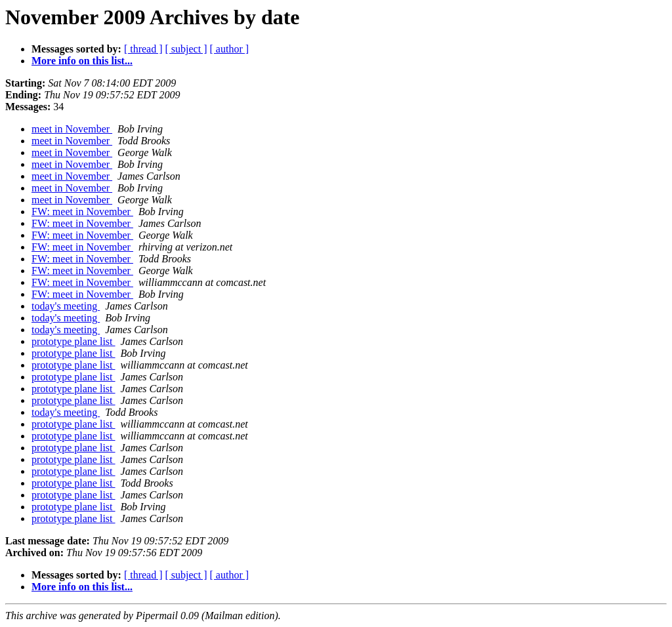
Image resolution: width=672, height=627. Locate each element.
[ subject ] (186, 49)
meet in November (72, 129)
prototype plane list (73, 341)
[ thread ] (143, 49)
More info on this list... (82, 61)
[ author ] (230, 49)
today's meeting (66, 306)
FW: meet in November (82, 212)
